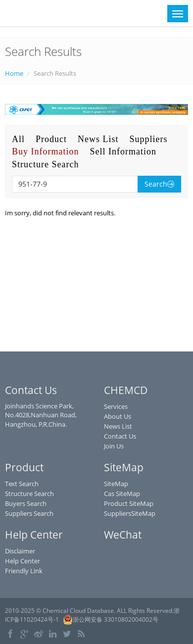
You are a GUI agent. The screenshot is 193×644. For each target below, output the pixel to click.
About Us (118, 416)
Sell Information (123, 151)
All (18, 139)
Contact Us (120, 436)
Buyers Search (26, 503)
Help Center (23, 561)
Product (51, 139)
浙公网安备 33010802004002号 (111, 620)
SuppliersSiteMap (130, 513)
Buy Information (45, 151)
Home (14, 73)
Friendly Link (24, 571)
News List (98, 139)
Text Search (22, 484)
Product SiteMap (129, 503)
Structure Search (45, 164)
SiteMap (116, 484)
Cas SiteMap (122, 494)
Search (159, 184)
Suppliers (149, 139)
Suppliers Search (29, 513)
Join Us (114, 446)
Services (116, 406)
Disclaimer (20, 551)
